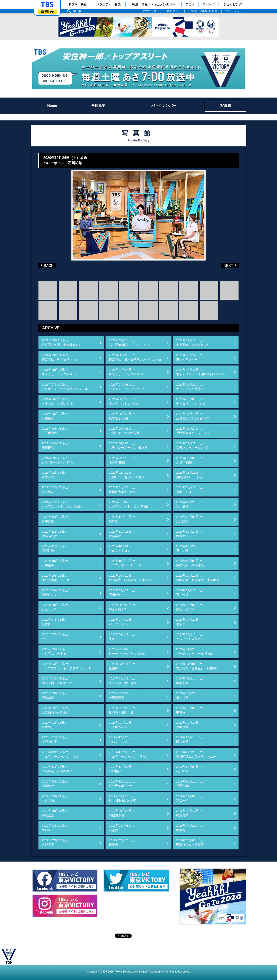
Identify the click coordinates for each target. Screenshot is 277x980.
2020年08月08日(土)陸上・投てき (123, 607)
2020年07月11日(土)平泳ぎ (190, 622)
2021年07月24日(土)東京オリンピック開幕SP (126, 372)
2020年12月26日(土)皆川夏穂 (190, 504)
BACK (48, 265)
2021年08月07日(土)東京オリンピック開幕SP (59, 372)
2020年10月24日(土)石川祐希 (190, 548)
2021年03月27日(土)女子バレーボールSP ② (192, 446)
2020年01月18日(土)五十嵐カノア (123, 725)
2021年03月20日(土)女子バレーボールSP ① (58, 460)
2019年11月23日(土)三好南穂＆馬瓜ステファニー (196, 754)
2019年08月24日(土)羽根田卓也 (123, 813)
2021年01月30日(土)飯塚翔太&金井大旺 (123, 490)
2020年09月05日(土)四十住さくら (56, 593)
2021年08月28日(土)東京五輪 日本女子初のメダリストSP (135, 357)
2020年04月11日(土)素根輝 (123, 666)
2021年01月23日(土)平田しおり (190, 490)
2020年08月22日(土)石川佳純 (190, 593)
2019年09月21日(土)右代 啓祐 (56, 798)
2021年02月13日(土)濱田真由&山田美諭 (190, 475)
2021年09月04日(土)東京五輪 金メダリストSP (61, 357)
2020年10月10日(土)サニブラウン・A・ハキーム (128, 563)
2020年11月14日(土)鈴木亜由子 (190, 534)
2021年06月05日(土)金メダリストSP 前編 (191, 401)
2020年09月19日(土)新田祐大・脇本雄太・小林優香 (130, 578)
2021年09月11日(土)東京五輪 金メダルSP (192, 342)
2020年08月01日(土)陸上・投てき (190, 607)
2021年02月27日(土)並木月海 (56, 475)
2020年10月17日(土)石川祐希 (56, 563)
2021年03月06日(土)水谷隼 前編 (190, 460)
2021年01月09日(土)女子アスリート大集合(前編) (128, 504)
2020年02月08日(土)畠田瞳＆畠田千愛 (123, 710)
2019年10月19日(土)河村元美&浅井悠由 (123, 784)
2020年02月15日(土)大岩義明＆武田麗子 (56, 710)
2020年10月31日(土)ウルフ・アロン (123, 548)
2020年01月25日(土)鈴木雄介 (56, 725)
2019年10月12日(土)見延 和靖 (190, 784)
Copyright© (94, 972)
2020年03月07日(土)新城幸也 (56, 695)
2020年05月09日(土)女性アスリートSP (56, 651)
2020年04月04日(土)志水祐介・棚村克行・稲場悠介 (198, 666)
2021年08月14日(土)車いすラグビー (190, 357)
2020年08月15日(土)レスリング (56, 607)
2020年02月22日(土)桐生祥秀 (190, 695)
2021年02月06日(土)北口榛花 (56, 490)
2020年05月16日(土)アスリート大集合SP (190, 637)
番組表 (47, 12)
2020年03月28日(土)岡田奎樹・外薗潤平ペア (59, 681)
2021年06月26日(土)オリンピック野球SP (190, 387)
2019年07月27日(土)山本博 (190, 828)
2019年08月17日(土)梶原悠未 (190, 813)
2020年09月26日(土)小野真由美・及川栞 (56, 578)
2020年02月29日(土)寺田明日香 (123, 695)
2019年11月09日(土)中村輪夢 (123, 769)
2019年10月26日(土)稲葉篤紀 (56, 784)
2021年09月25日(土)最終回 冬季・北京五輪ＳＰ (62, 342)
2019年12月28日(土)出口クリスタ (123, 739)
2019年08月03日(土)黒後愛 (123, 828)
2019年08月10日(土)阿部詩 (56, 828)
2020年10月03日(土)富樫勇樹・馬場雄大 (190, 563)
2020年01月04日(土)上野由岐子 (56, 739)
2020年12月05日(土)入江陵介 (190, 519)
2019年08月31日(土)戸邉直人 (56, 813)
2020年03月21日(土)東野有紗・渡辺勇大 (123, 681)
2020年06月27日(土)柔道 (123, 637)
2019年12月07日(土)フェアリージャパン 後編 (60, 754)
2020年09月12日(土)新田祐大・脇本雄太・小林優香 (198, 578)
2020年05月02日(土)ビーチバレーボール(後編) (127, 651)
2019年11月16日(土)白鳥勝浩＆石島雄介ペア (59, 769)
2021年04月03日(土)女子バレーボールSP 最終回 (128, 446)
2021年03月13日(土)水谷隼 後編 (123, 460)
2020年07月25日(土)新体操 (56, 622)
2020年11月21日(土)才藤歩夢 (123, 534)
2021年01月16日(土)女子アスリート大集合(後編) (61, 504)
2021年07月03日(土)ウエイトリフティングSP (126, 387)
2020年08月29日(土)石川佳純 (123, 593)
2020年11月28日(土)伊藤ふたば (56, 534)
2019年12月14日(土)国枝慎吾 (190, 739)
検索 (78, 11)
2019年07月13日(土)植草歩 (123, 843)
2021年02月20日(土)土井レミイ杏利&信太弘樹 (127, 475)
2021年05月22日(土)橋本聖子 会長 (123, 416)
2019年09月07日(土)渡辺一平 (190, 798)
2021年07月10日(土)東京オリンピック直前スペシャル (65, 387)
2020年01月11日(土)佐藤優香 (190, 725)
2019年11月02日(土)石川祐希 (190, 769)
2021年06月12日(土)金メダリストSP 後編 (124, 401)
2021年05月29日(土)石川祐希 (56, 416)
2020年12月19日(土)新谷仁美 (56, 519)
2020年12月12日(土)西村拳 (123, 519)
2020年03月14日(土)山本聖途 (190, 681)
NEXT (223, 265)
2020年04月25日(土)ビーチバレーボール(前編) (194, 651)
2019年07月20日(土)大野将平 (56, 843)
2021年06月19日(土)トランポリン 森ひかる (58, 401)
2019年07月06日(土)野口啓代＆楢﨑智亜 (190, 843)
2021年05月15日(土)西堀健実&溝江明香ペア (192, 416)
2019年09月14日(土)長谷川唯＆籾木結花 (123, 798)
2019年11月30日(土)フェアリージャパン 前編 (127, 754)
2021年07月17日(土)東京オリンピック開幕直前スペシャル (202, 372)
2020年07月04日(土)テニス (56, 637)
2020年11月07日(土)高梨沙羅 (56, 548)
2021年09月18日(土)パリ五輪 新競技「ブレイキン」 (131, 342)
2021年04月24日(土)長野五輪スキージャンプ (193, 431)
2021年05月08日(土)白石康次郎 (56, 431)
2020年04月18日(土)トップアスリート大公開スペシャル (66, 666)
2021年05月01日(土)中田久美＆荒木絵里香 (124, 431)
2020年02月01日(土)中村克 (190, 710)
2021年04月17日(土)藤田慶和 (56, 446)
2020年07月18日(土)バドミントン (123, 622)
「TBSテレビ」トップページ (47, 5)
